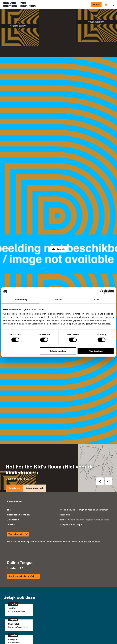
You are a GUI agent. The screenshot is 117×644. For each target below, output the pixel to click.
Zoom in (58, 219)
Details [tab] (59, 300)
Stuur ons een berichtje (89, 481)
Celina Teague (14, 419)
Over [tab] (97, 300)
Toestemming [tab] (20, 300)
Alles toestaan (96, 351)
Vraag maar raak (35, 428)
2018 (29, 419)
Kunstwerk (14, 428)
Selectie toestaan (58, 351)
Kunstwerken (17, 15)
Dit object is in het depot (71, 464)
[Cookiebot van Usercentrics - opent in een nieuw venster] (102, 292)
